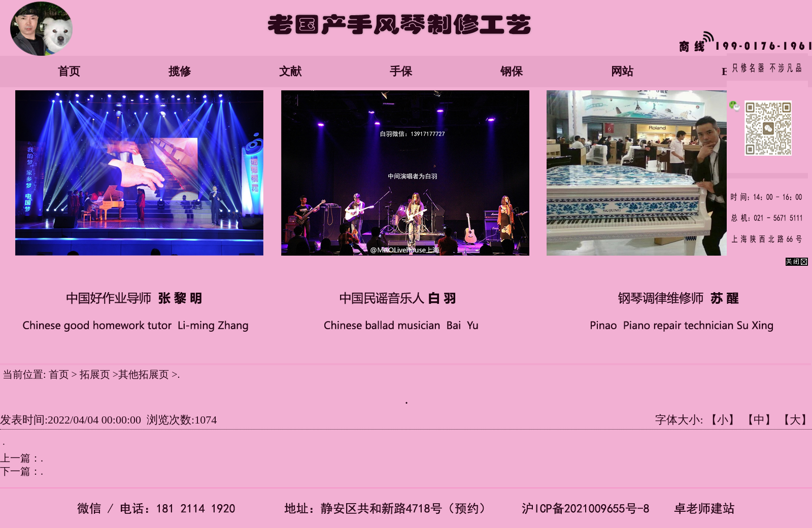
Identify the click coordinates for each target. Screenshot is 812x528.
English (740, 71)
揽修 (180, 71)
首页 (69, 71)
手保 (401, 71)
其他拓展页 (144, 374)
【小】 (723, 420)
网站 (622, 71)
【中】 (759, 420)
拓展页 (96, 374)
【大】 (795, 420)
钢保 (512, 71)
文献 (290, 71)
